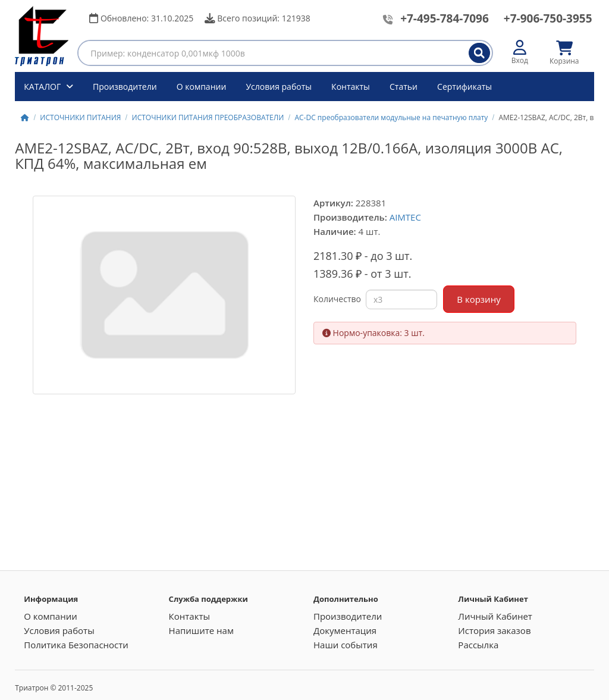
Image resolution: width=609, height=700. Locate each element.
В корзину (478, 299)
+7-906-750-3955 (548, 18)
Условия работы (279, 87)
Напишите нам (201, 630)
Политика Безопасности (76, 645)
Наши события (346, 645)
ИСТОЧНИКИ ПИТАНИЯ (80, 117)
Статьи (404, 87)
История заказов (494, 630)
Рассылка (478, 645)
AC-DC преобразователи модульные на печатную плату (391, 117)
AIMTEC (405, 217)
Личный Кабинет (495, 616)
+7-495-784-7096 (445, 18)
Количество (337, 299)
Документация (345, 630)
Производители (125, 87)
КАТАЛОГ (43, 87)
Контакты (351, 87)
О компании (202, 87)
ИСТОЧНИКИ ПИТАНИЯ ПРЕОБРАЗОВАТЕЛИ (208, 117)
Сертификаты (464, 87)
